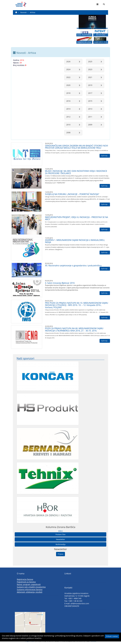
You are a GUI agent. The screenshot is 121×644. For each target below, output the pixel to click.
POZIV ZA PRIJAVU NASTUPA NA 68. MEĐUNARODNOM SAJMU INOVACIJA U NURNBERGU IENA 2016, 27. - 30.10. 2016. (74, 330)
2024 (68, 69)
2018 (68, 93)
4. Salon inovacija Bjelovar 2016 (60, 283)
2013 (90, 109)
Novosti (23, 12)
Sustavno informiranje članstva (30, 589)
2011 (90, 117)
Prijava (60, 554)
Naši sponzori (25, 358)
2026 (68, 62)
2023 (90, 69)
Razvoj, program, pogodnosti (29, 584)
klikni (60, 531)
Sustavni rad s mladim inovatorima (31, 587)
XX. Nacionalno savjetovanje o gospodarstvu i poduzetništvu (73, 266)
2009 (90, 125)
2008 (68, 133)
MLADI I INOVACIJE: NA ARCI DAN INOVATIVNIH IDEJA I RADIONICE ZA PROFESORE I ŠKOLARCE (76, 172)
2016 (68, 101)
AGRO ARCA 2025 (101, 43)
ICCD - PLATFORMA (84, 36)
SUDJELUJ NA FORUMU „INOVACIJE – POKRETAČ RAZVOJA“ (72, 194)
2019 (90, 85)
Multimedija (60, 544)
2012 (68, 117)
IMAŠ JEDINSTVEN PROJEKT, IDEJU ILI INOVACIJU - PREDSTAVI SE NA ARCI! (76, 218)
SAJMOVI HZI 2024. (84, 43)
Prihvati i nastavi (112, 636)
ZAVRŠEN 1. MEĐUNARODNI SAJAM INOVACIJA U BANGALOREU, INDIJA (75, 241)
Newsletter (61, 539)
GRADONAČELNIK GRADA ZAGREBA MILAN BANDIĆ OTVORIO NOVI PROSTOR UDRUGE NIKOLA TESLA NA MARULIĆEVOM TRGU (76, 147)
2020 (68, 85)
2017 (90, 93)
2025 (90, 62)
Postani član (61, 534)
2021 (90, 77)
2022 (68, 77)
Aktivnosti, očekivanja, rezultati (30, 592)
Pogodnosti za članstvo (26, 582)
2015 (90, 101)
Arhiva (33, 12)
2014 (68, 109)
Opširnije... (105, 156)
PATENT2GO (101, 36)
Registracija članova (25, 579)
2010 (68, 125)
